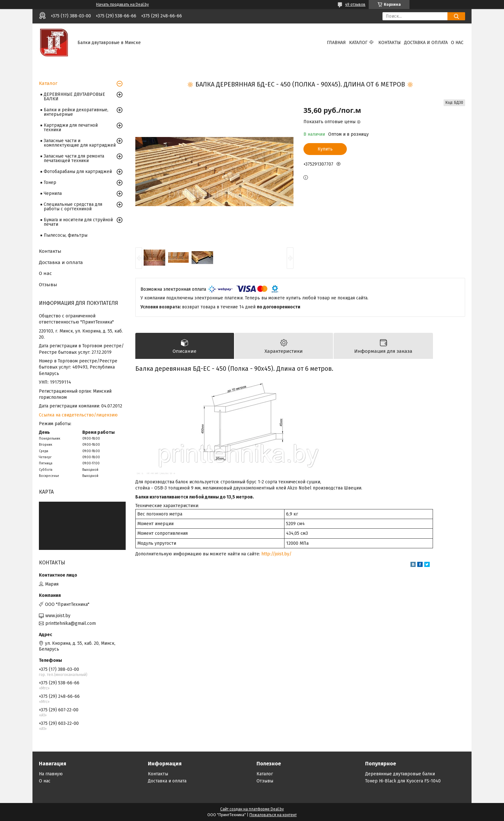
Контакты (390, 43)
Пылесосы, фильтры (66, 235)
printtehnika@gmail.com (71, 623)
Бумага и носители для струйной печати (78, 222)
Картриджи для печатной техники (71, 128)
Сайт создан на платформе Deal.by (252, 809)
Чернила (53, 193)
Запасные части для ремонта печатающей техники (74, 158)
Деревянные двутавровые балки (400, 774)
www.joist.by (58, 616)
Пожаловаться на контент (273, 815)
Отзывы (48, 285)
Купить (325, 149)
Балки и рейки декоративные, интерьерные (76, 112)
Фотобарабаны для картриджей (78, 172)
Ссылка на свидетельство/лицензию (78, 415)
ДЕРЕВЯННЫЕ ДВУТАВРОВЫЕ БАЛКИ (74, 97)
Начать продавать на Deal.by (122, 5)
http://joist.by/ (276, 554)
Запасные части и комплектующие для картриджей (80, 143)
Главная (336, 43)
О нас (457, 43)
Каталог (358, 43)
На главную (51, 774)
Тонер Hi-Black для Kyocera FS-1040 (403, 781)
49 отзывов (355, 5)
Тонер (50, 182)
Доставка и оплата (426, 43)
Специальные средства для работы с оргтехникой (73, 207)
